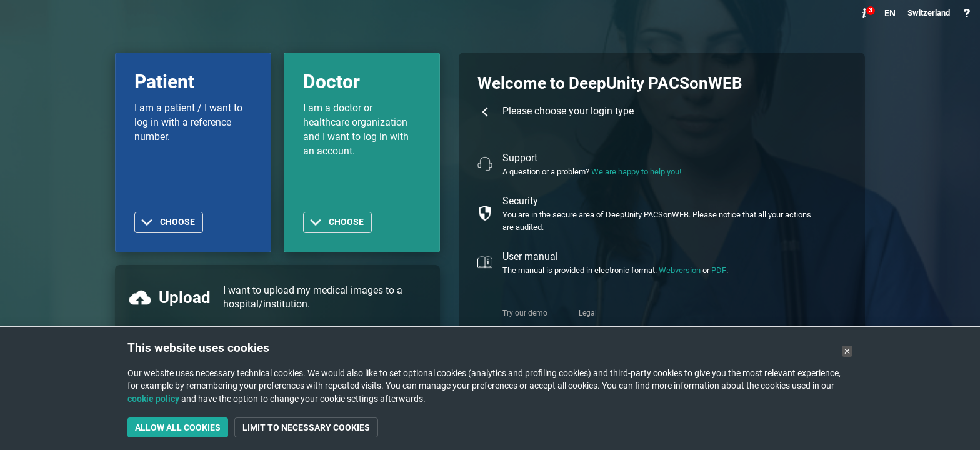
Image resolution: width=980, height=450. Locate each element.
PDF (719, 270)
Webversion (680, 270)
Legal (588, 313)
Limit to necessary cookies (306, 427)
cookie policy (153, 399)
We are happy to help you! (636, 172)
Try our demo (525, 313)
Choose (177, 222)
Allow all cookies (178, 427)
